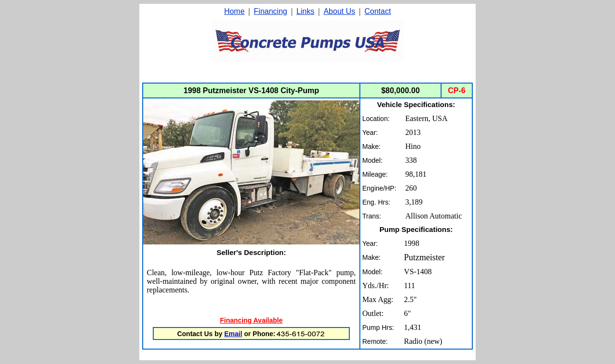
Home (234, 11)
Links (305, 11)
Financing (270, 11)
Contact (377, 11)
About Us (339, 11)
